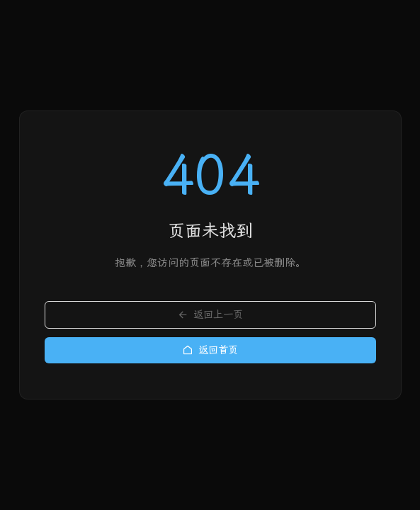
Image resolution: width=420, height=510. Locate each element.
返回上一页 (210, 315)
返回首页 (210, 350)
